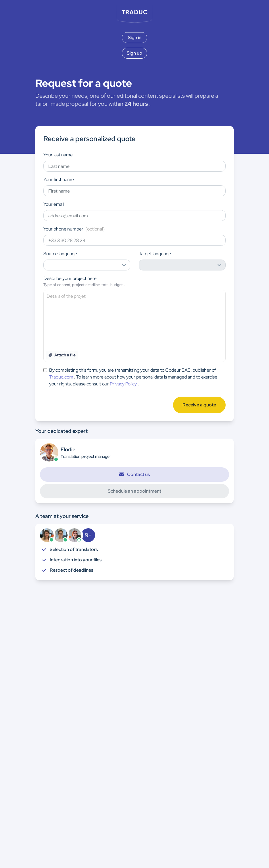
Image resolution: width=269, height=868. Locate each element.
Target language (155, 254)
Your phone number (74, 229)
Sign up (134, 53)
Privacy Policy (123, 384)
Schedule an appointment (134, 491)
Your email (54, 204)
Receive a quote (199, 405)
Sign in (135, 38)
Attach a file (62, 355)
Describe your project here (70, 278)
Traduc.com (61, 377)
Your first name (59, 179)
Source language (60, 254)
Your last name (58, 155)
